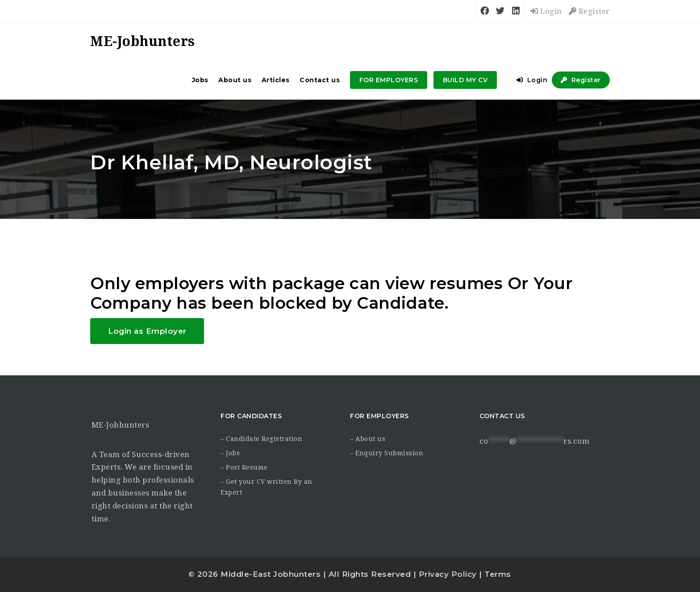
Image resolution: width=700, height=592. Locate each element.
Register (589, 11)
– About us (368, 439)
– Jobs (230, 453)
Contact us (320, 80)
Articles (276, 80)
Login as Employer (147, 331)
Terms (498, 574)
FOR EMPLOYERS (389, 80)
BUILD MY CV (465, 80)
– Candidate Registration (261, 439)
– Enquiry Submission (387, 453)
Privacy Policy (448, 574)
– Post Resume (244, 467)
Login (546, 11)
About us (235, 80)
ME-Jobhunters (121, 425)
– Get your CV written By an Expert (267, 487)
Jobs (200, 80)
